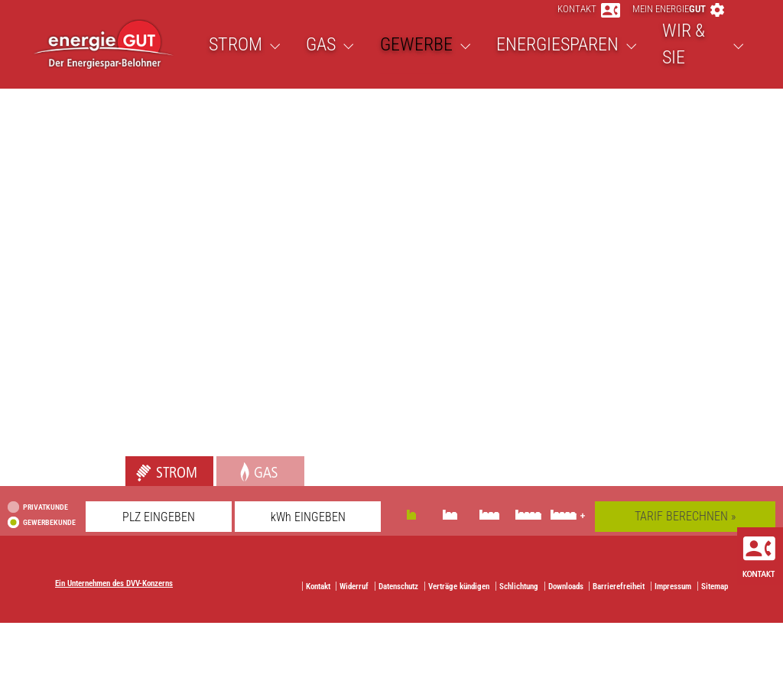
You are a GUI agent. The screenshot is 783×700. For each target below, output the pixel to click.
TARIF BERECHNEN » (685, 539)
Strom (140, 487)
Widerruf (354, 609)
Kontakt (589, 20)
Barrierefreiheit (619, 609)
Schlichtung (519, 609)
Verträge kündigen (459, 609)
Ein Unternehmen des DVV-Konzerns (114, 606)
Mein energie (678, 20)
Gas (226, 487)
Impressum (673, 609)
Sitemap (715, 609)
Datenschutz (398, 609)
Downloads (566, 609)
